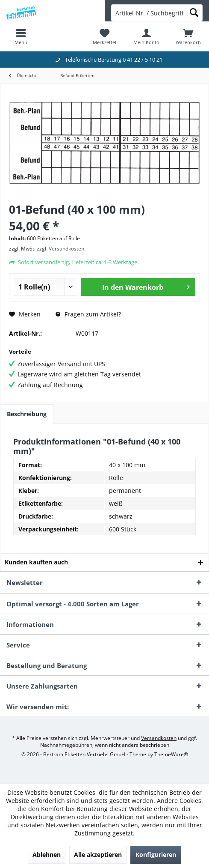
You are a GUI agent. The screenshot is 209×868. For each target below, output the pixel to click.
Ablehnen (47, 855)
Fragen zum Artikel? (88, 314)
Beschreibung (27, 414)
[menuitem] (21, 36)
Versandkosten (159, 738)
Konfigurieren (156, 855)
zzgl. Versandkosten (60, 249)
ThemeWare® (171, 754)
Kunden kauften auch (36, 562)
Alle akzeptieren (98, 855)
